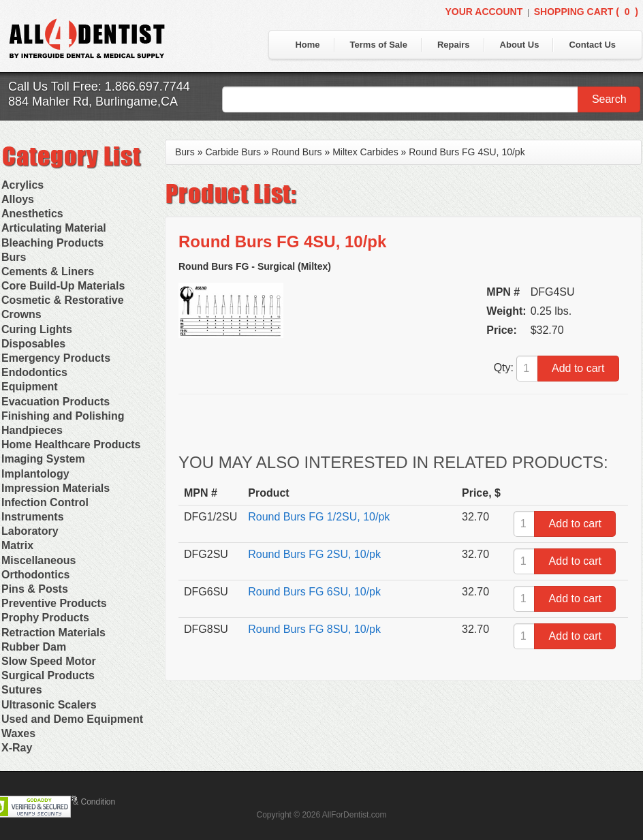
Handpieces (32, 430)
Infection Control (45, 502)
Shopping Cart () (586, 12)
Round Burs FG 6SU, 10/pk (314, 592)
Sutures (22, 690)
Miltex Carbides (365, 152)
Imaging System (43, 459)
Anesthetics (32, 214)
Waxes (18, 733)
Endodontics (34, 372)
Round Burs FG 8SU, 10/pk (314, 629)
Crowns (21, 314)
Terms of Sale (379, 45)
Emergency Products (56, 358)
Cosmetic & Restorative (63, 300)
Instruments (33, 517)
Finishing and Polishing (63, 416)
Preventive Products (54, 603)
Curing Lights (37, 329)
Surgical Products (48, 675)
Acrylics (22, 185)
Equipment (30, 387)
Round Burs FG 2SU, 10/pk (314, 554)
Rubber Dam (34, 647)
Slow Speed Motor (49, 661)
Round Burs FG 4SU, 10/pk (467, 152)
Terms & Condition (82, 802)
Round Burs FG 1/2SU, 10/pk (319, 517)
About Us (520, 45)
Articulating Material (54, 228)
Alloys (18, 199)
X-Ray (17, 748)
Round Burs (297, 152)
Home (307, 45)
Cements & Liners (48, 271)
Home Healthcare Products (71, 445)
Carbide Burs (233, 152)
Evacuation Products (56, 402)
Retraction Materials (53, 633)
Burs (14, 257)
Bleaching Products (52, 243)
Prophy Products (45, 618)
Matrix (17, 545)
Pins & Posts (35, 589)
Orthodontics (35, 575)
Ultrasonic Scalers (49, 705)
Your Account (484, 12)
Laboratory (30, 531)
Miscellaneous (38, 560)
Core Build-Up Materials (63, 286)
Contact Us (592, 45)
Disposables (33, 344)
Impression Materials (56, 488)
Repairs (454, 45)
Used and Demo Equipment (72, 719)
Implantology (35, 474)
